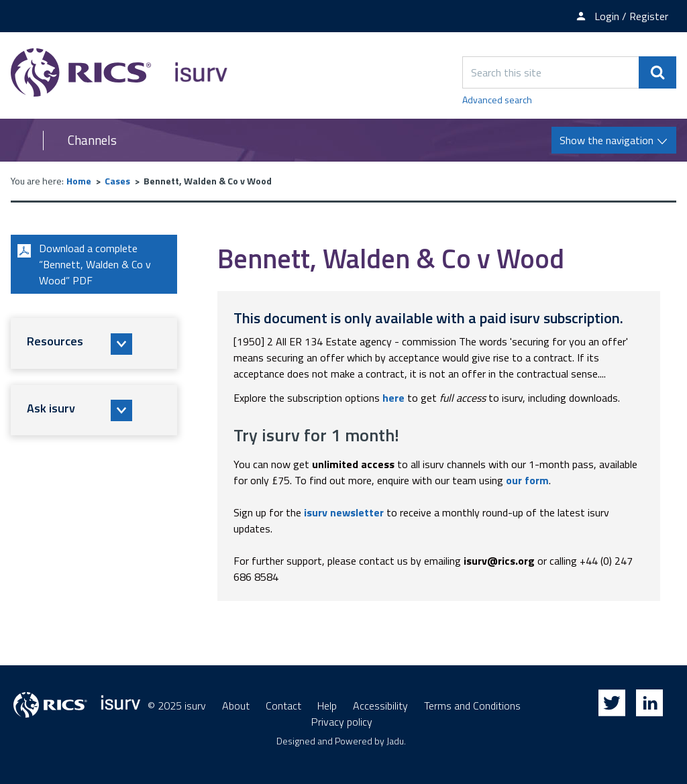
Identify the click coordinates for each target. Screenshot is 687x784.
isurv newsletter (344, 512)
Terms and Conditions (472, 706)
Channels (92, 140)
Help (327, 706)
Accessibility (380, 706)
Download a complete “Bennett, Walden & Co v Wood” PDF (82, 264)
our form (527, 480)
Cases (117, 181)
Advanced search (497, 100)
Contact (283, 706)
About (236, 706)
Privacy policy (342, 722)
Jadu (395, 741)
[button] (94, 343)
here (393, 398)
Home (79, 181)
